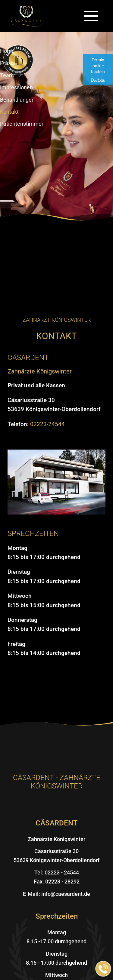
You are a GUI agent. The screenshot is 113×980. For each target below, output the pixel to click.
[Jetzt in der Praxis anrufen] (103, 969)
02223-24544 (47, 424)
